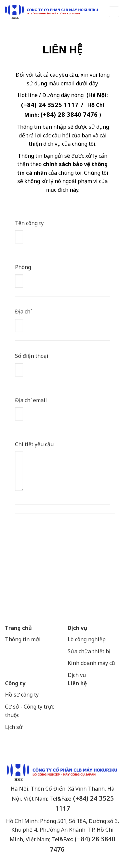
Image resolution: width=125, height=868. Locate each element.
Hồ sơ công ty (22, 695)
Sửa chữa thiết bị (90, 651)
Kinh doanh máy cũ (91, 663)
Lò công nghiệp (87, 639)
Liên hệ (77, 683)
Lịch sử (14, 727)
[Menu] (114, 12)
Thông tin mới (23, 639)
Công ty (15, 683)
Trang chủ (18, 628)
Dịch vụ (77, 628)
